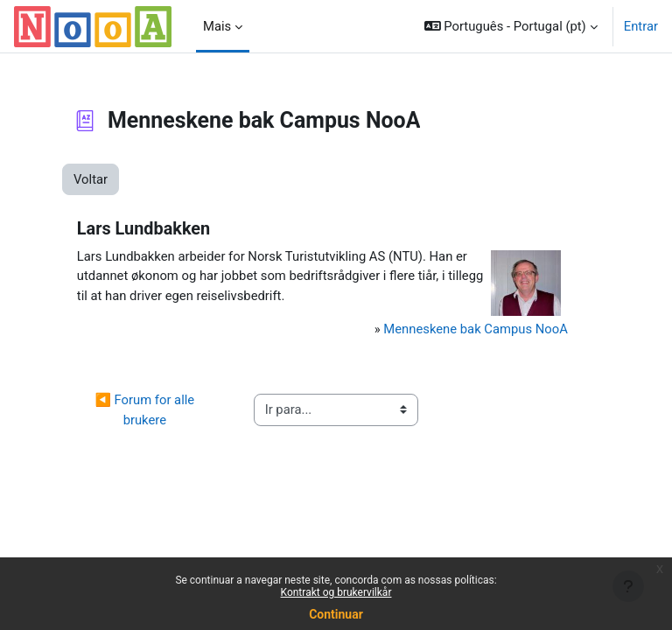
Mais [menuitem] (217, 26)
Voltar (91, 179)
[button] (511, 26)
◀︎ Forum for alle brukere (146, 409)
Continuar (336, 614)
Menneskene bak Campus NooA (476, 329)
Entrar (641, 26)
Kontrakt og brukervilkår (336, 592)
